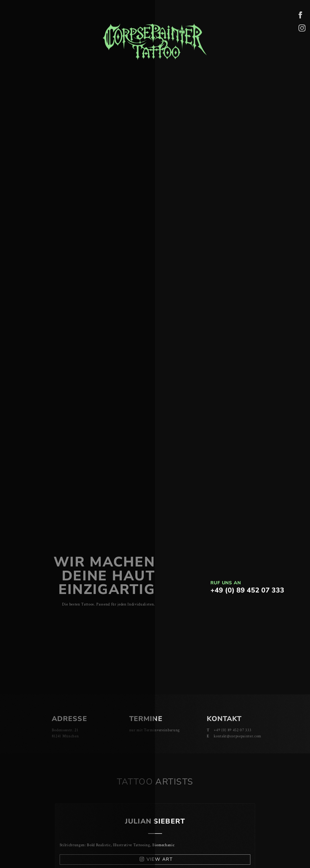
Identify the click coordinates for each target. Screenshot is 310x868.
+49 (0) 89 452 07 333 (247, 590)
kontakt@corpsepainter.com (237, 736)
